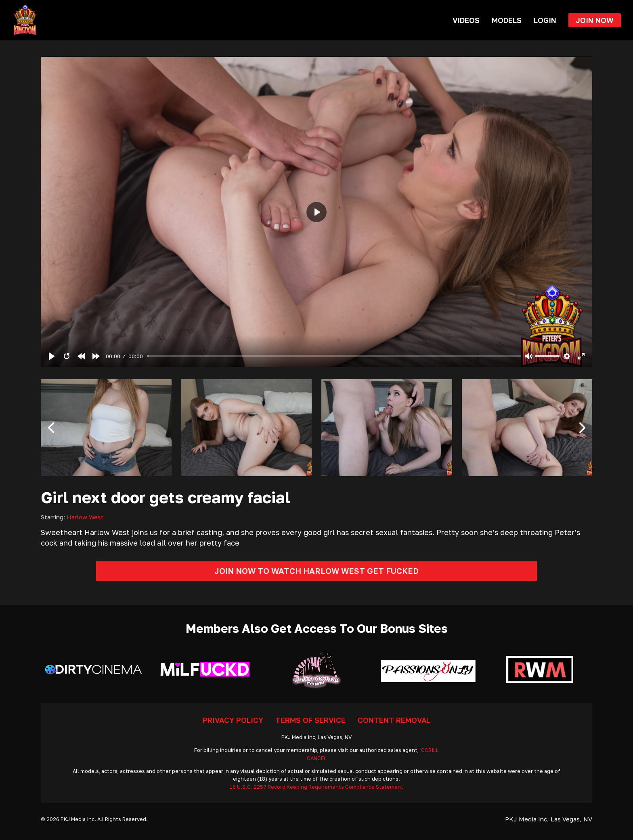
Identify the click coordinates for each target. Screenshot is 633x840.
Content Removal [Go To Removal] (394, 720)
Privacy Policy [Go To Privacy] (233, 720)
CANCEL (317, 758)
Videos (466, 20)
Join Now (595, 20)
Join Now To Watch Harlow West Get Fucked (316, 571)
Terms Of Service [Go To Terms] (310, 720)
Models (507, 20)
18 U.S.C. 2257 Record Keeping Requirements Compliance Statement (316, 787)
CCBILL (430, 750)
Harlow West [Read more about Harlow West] (85, 517)
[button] (51, 428)
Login (545, 20)
